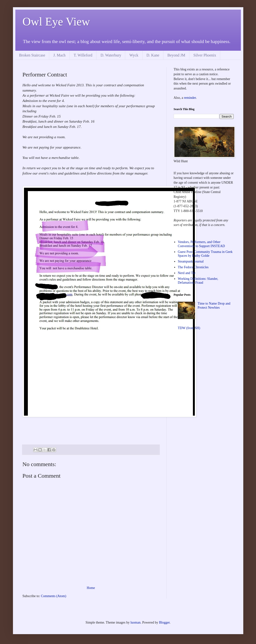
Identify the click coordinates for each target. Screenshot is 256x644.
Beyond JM (176, 55)
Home (91, 588)
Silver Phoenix (205, 55)
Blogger (164, 622)
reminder (190, 98)
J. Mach (59, 55)
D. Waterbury (111, 55)
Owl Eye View (56, 22)
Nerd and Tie (187, 273)
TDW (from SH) (189, 328)
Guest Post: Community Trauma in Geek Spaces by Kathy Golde (205, 254)
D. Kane (153, 55)
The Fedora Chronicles (193, 267)
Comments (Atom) (54, 596)
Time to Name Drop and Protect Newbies (214, 306)
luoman (136, 622)
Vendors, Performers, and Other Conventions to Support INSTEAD (201, 244)
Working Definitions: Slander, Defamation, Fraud (198, 281)
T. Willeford (83, 55)
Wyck (134, 55)
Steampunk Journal (191, 261)
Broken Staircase (32, 55)
